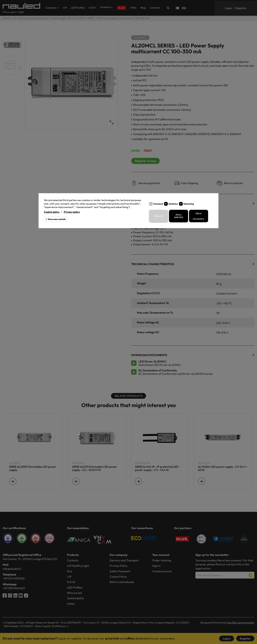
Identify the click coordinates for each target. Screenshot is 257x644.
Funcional (158, 204)
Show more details (57, 219)
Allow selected (179, 216)
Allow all (158, 216)
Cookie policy (52, 212)
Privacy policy (72, 212)
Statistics (173, 204)
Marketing (189, 204)
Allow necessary (198, 216)
